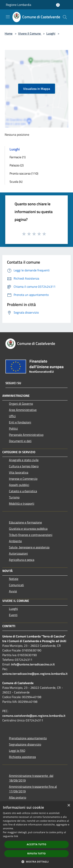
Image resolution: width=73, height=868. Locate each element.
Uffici (12, 416)
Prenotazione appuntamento (28, 738)
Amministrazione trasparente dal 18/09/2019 (31, 778)
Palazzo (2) (17, 165)
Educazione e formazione (25, 522)
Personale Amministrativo (26, 435)
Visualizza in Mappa (37, 89)
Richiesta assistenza (22, 757)
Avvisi (13, 591)
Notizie (14, 579)
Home (9, 33)
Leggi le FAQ (17, 751)
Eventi (13, 615)
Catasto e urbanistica (23, 491)
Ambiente (15, 541)
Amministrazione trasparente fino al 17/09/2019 (33, 789)
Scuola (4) (16, 182)
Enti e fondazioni (20, 422)
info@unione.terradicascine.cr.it (33, 664)
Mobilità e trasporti (22, 503)
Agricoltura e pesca (22, 560)
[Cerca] (65, 17)
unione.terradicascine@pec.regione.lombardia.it (35, 674)
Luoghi (51, 33)
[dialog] (36, 835)
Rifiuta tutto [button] (36, 854)
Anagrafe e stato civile (24, 460)
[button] (37, 862)
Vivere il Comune (30, 33)
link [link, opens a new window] (16, 836)
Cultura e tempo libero (24, 466)
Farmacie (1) (18, 157)
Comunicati (16, 585)
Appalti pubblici (19, 485)
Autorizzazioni (18, 553)
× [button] (69, 806)
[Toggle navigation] (8, 17)
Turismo (14, 497)
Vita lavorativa (19, 472)
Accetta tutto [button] (36, 844)
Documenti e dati (20, 441)
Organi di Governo (21, 404)
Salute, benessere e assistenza (29, 547)
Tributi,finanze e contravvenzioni (31, 535)
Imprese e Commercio (23, 479)
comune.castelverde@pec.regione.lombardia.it (34, 716)
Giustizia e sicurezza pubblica (28, 529)
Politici (13, 428)
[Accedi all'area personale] (58, 5)
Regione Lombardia (18, 5)
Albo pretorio (18, 797)
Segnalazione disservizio (25, 744)
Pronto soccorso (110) (24, 173)
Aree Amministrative (23, 410)
